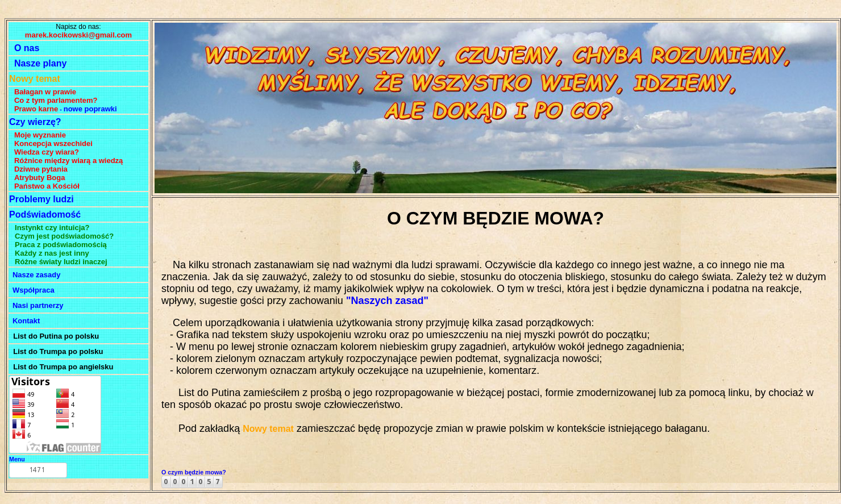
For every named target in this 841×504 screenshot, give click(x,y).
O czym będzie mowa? (194, 472)
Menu (17, 459)
